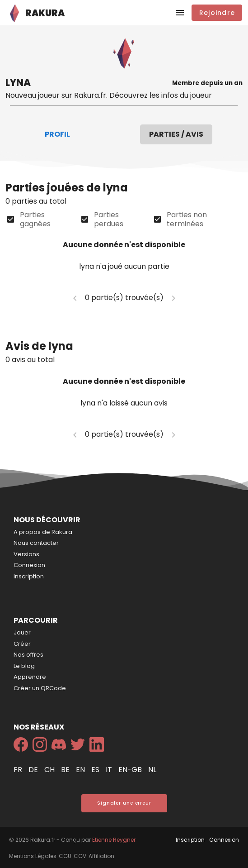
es (96, 770)
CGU (65, 856)
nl (152, 770)
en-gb (131, 770)
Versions (26, 554)
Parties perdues (109, 219)
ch (50, 770)
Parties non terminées (187, 219)
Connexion (29, 565)
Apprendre (30, 677)
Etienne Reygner (114, 840)
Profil (57, 134)
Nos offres (28, 655)
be (66, 770)
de (34, 770)
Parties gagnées (35, 219)
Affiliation (101, 856)
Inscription (29, 576)
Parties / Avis (176, 134)
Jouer (22, 632)
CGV (80, 856)
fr (19, 770)
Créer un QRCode (40, 688)
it (110, 770)
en (81, 770)
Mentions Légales (33, 856)
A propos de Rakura (43, 532)
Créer (22, 644)
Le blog (24, 666)
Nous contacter (36, 543)
